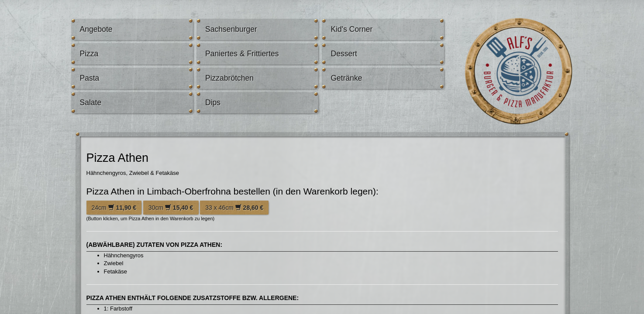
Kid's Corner (351, 29)
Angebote (96, 29)
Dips (213, 102)
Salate (91, 102)
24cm (114, 208)
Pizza (89, 54)
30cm (171, 208)
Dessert (344, 54)
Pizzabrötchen (229, 78)
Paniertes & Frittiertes (242, 54)
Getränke (346, 78)
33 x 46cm (234, 208)
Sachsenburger (231, 29)
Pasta (90, 78)
